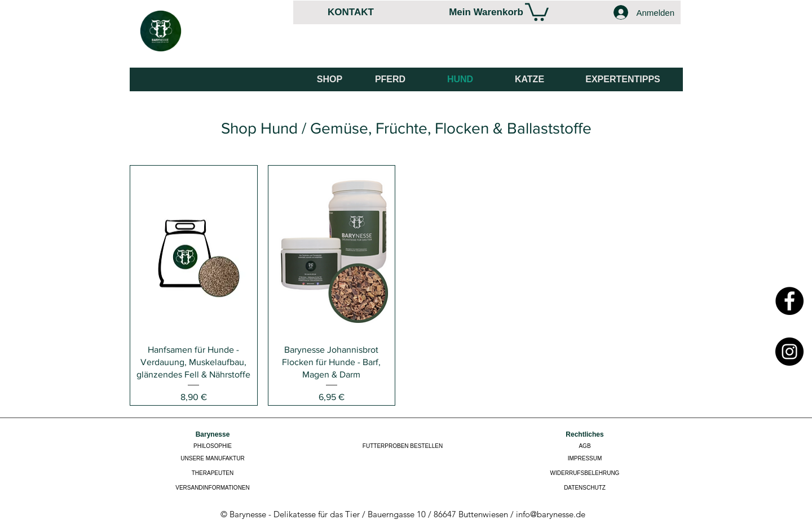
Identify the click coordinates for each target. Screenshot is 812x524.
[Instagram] (789, 352)
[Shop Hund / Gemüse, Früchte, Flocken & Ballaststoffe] (406, 128)
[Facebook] (789, 301)
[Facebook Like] (641, 51)
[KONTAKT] (351, 12)
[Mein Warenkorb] (486, 12)
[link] (537, 11)
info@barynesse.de (551, 514)
